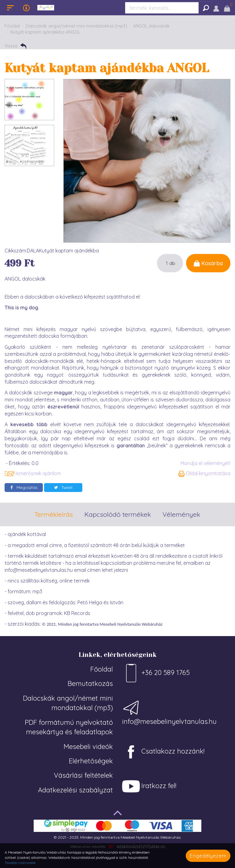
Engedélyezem (208, 856)
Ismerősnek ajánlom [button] (33, 473)
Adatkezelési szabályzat (75, 790)
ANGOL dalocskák (151, 26)
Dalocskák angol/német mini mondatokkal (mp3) (76, 26)
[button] (216, 8)
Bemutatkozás (90, 684)
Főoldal (12, 26)
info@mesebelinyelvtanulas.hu (169, 712)
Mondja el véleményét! (205, 463)
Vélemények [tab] (181, 514)
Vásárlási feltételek (83, 775)
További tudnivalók (20, 863)
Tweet (63, 487)
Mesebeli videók (88, 747)
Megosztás (24, 487)
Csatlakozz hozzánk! (163, 752)
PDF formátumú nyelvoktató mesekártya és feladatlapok (69, 727)
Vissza (15, 46)
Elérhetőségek (91, 761)
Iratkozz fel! (149, 786)
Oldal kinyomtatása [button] (204, 473)
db (172, 263)
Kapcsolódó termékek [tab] (118, 514)
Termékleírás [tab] (54, 514)
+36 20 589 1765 (156, 673)
